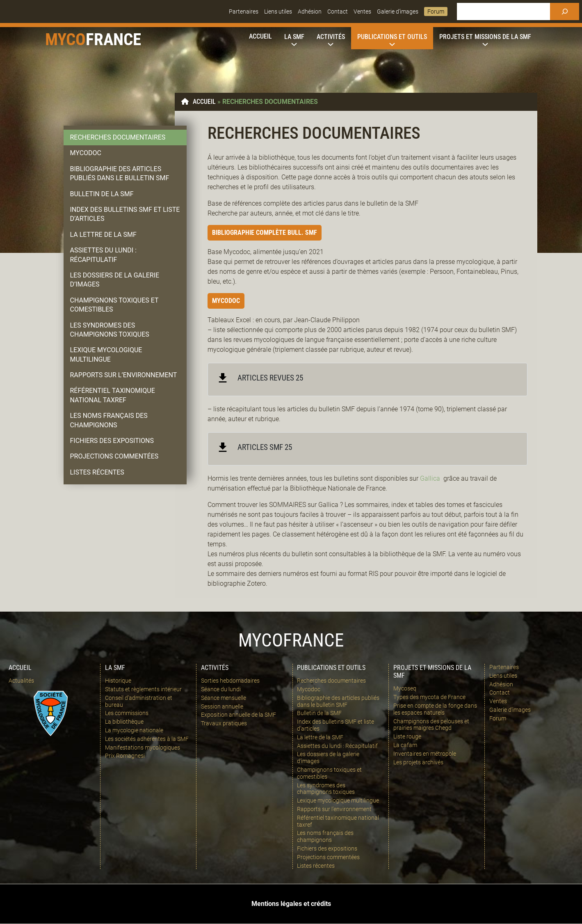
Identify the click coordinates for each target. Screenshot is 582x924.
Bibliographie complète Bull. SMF (265, 233)
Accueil (204, 102)
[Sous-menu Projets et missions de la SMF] (485, 37)
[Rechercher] (565, 11)
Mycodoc (226, 301)
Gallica (430, 478)
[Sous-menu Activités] (331, 37)
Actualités (21, 681)
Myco (65, 39)
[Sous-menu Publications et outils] (392, 37)
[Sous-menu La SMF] (294, 37)
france (113, 39)
